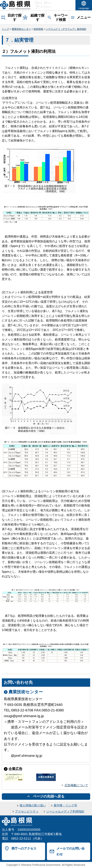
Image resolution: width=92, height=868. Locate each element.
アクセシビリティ (27, 811)
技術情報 (38, 29)
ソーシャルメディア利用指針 (65, 811)
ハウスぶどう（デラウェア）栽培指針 (66, 29)
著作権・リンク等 (65, 805)
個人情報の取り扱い (33, 805)
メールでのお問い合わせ (71, 851)
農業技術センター (21, 29)
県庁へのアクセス (24, 848)
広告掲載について (76, 785)
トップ (5, 29)
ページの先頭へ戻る (49, 796)
